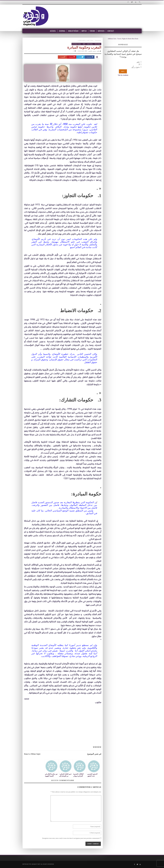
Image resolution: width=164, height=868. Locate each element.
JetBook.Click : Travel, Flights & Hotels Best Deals (123, 39)
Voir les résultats (123, 75)
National (90, 44)
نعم (138, 62)
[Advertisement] (63, 729)
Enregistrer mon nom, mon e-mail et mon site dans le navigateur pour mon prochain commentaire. (71, 838)
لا (139, 64)
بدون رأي (136, 67)
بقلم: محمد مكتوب (94, 51)
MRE (84, 44)
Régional (98, 44)
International (98, 40)
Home (92, 40)
